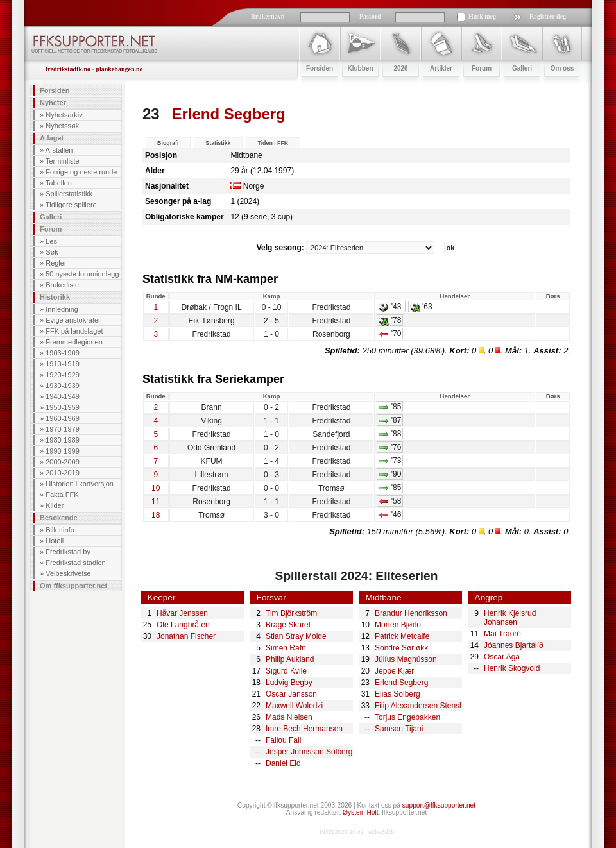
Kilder (55, 505)
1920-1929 (63, 375)
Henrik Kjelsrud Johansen (510, 618)
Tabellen (59, 183)
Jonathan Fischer (186, 636)
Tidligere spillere (71, 205)
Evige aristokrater (73, 320)
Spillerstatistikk (69, 194)
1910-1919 (63, 364)
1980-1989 (63, 440)
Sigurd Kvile (286, 671)
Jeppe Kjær (394, 671)
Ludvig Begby (289, 683)
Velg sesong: (347, 248)
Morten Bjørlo (398, 625)
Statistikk (218, 143)
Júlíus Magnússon (406, 659)
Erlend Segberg (401, 683)
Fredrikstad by (68, 552)
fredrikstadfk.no (68, 69)
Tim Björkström (291, 613)
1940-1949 (63, 396)
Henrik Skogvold (512, 668)
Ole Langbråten (183, 625)
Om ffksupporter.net (73, 586)
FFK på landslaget (74, 331)
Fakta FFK (62, 495)
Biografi (168, 143)
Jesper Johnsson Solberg (309, 752)
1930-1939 (63, 386)
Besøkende (59, 518)
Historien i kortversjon (80, 484)
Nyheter (53, 103)
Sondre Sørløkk (401, 648)
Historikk (55, 297)
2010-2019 (63, 473)
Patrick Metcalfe (402, 636)
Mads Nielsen (289, 717)
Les (51, 241)
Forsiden (55, 90)
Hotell (55, 541)
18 (156, 515)
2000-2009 (63, 462)
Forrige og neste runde (81, 172)
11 (156, 502)
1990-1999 (63, 451)
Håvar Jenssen (182, 613)
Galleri (51, 217)
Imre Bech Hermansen (304, 729)
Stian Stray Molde (296, 636)
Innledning (62, 309)
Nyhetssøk (62, 126)
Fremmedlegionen (74, 342)
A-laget (52, 138)
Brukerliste (62, 285)
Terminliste (63, 161)
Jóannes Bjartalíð (514, 645)
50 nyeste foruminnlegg (82, 274)
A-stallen (59, 150)
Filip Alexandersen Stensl (418, 706)
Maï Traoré (502, 634)
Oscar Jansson (291, 694)
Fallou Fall (283, 740)
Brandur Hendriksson (411, 613)
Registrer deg (548, 16)
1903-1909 (63, 353)
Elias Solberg (398, 694)
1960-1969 (63, 418)
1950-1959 (63, 407)
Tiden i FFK (273, 143)
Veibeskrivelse (68, 573)
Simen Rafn (286, 648)
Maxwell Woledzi (294, 706)
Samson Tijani (399, 729)
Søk (52, 252)
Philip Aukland (290, 659)
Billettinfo (60, 530)
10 (156, 488)
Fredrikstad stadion (76, 563)
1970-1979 (63, 429)
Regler (56, 263)
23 (151, 114)
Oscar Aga (502, 657)
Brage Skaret (288, 625)
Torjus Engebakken (407, 717)
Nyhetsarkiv (64, 115)
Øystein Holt (360, 812)
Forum (51, 229)
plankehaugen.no (119, 69)
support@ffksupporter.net (439, 805)
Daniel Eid (283, 763)
